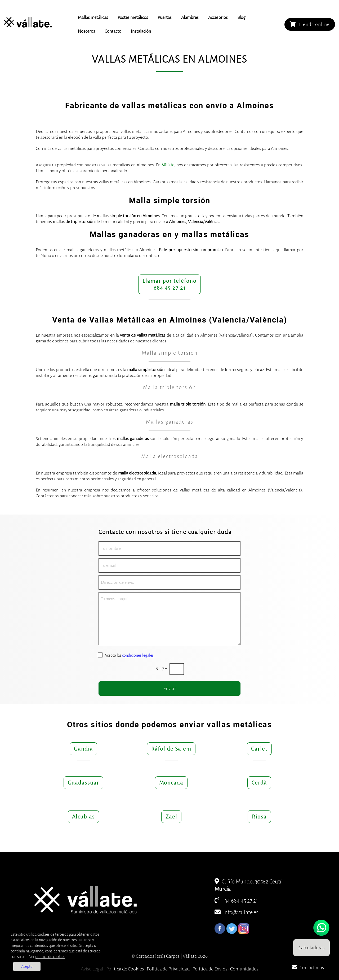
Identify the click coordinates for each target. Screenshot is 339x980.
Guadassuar (83, 783)
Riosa (259, 817)
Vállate (168, 165)
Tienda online (310, 24)
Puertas (165, 18)
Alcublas (83, 817)
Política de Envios (210, 969)
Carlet (259, 749)
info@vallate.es (236, 913)
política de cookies (50, 957)
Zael (171, 817)
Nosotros (86, 31)
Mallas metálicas (93, 18)
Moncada (171, 783)
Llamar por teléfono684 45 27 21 (169, 284)
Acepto (27, 966)
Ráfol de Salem (171, 749)
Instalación (141, 31)
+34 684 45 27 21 (236, 901)
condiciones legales (138, 655)
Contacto (113, 31)
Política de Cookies (125, 969)
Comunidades (244, 969)
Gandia (83, 749)
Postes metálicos (133, 18)
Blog (241, 18)
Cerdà (259, 783)
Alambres (190, 18)
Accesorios (218, 18)
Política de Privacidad (168, 969)
